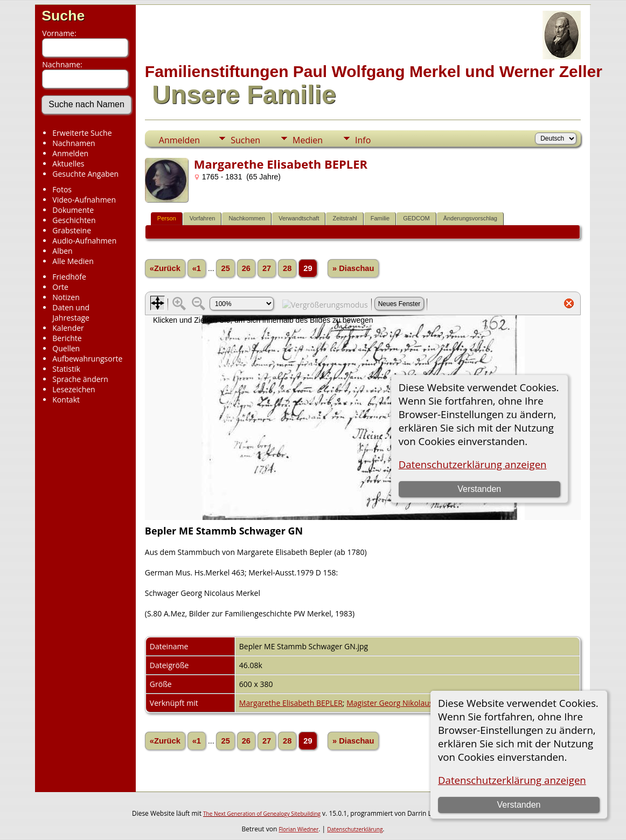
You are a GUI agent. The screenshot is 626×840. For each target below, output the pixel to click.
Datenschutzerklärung (355, 829)
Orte (60, 287)
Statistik (66, 369)
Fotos (62, 189)
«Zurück (165, 268)
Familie (380, 218)
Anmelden (70, 153)
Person (167, 218)
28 (287, 268)
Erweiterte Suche (82, 133)
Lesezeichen (74, 389)
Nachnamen (74, 143)
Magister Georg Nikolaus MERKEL (405, 703)
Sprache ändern (80, 379)
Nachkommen (247, 218)
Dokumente (73, 210)
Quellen (66, 348)
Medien (308, 140)
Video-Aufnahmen (84, 200)
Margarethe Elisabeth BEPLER (291, 703)
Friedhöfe (69, 277)
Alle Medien (73, 261)
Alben (62, 251)
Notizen (66, 297)
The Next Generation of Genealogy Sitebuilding (262, 814)
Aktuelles (68, 164)
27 (267, 268)
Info (363, 140)
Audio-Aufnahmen (84, 241)
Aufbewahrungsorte (87, 359)
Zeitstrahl (345, 218)
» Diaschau (353, 268)
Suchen (245, 140)
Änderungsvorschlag (470, 218)
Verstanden (519, 805)
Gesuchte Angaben (85, 174)
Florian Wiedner (298, 829)
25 (225, 268)
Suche (63, 16)
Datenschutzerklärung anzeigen (512, 780)
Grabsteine (72, 230)
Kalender (68, 328)
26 (246, 268)
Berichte (67, 338)
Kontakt (66, 400)
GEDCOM (416, 218)
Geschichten (74, 220)
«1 (197, 268)
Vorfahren (203, 218)
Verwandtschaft (299, 218)
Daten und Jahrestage (71, 313)
